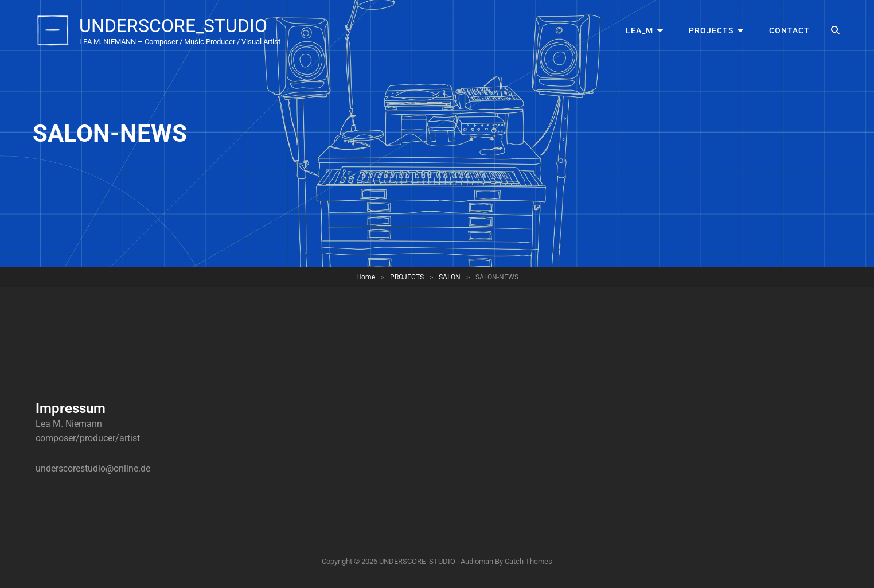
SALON (450, 277)
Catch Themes (528, 561)
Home (366, 277)
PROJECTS (711, 30)
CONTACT (789, 30)
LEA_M (639, 30)
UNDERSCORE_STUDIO (173, 26)
